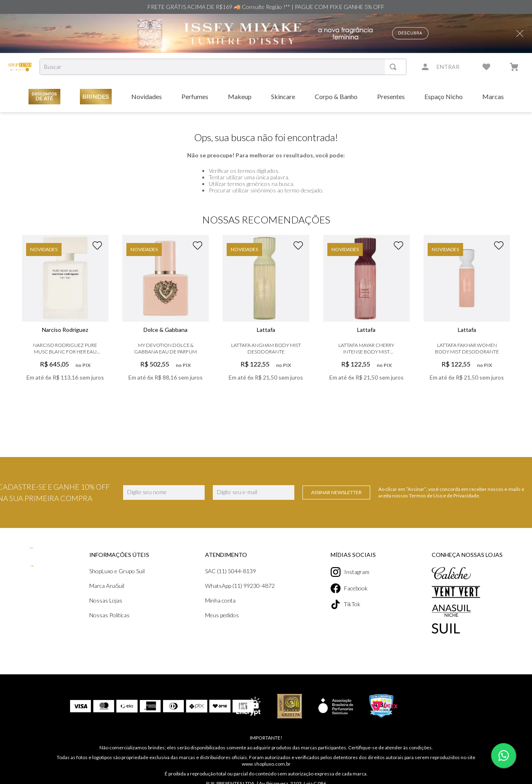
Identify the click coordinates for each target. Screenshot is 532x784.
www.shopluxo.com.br (266, 764)
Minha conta (220, 600)
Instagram (350, 572)
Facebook (349, 588)
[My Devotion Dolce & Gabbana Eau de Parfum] (166, 320)
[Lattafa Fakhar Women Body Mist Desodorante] (467, 320)
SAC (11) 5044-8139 (231, 571)
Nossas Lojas (106, 600)
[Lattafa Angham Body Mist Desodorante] (266, 320)
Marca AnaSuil (107, 586)
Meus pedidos (222, 615)
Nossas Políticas (109, 615)
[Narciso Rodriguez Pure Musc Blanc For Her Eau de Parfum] (65, 320)
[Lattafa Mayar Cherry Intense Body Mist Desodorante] (366, 320)
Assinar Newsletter (336, 492)
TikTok (345, 604)
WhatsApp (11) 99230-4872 (240, 586)
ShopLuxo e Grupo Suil (117, 571)
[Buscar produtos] (395, 67)
